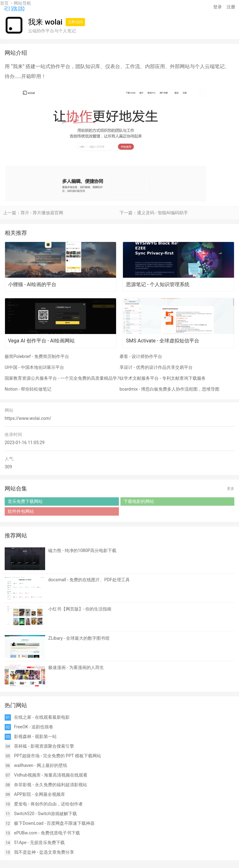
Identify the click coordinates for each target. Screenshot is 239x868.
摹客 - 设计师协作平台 (141, 356)
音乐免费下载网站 (25, 501)
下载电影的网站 (139, 501)
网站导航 (22, 3)
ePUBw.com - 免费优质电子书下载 (47, 833)
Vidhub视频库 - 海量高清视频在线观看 (51, 775)
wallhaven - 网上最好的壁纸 (41, 765)
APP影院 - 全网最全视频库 (40, 794)
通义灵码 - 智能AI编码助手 (162, 213)
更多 (231, 489)
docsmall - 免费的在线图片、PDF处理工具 (89, 580)
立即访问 (75, 22)
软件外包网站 (21, 511)
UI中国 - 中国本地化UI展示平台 (34, 367)
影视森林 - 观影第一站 (35, 736)
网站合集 (16, 488)
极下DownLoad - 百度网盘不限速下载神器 (54, 823)
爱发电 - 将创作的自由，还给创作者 (48, 804)
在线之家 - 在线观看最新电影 (42, 717)
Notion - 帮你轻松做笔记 (28, 389)
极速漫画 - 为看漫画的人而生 (76, 667)
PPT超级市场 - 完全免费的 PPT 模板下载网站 (58, 756)
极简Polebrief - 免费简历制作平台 (37, 356)
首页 (4, 3)
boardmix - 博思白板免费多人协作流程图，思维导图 (169, 389)
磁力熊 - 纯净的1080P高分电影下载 (82, 550)
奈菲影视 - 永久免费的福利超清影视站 (51, 785)
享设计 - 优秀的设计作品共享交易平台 (156, 367)
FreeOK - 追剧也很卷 (34, 727)
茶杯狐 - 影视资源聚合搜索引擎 (44, 746)
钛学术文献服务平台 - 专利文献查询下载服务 (163, 378)
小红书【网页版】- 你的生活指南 (80, 609)
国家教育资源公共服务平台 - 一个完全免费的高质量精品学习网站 (62, 378)
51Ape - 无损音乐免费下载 (39, 842)
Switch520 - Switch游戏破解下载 (45, 814)
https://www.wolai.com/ (28, 418)
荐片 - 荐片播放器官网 (42, 213)
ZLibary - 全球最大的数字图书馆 (79, 638)
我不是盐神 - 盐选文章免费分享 (44, 852)
